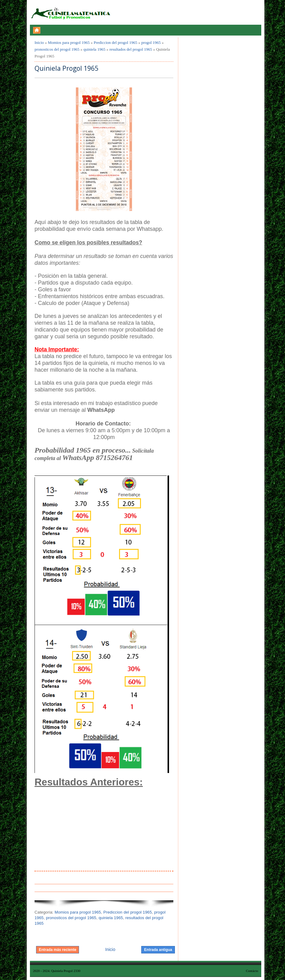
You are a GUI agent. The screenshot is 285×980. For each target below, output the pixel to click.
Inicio (39, 42)
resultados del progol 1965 (131, 49)
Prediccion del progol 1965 (116, 42)
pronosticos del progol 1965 (57, 49)
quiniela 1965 (95, 49)
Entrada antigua (158, 950)
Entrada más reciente (58, 950)
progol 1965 (151, 42)
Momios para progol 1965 (69, 42)
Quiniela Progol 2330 (66, 971)
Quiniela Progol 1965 (66, 68)
